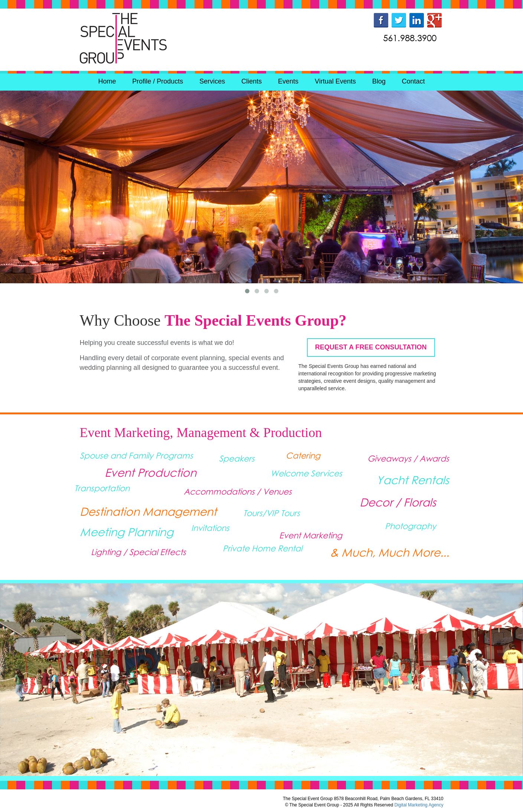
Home (107, 81)
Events (288, 81)
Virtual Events (335, 81)
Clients (251, 81)
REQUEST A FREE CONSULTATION (371, 347)
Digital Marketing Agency (419, 805)
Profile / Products (158, 81)
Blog (379, 81)
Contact (414, 81)
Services (212, 81)
